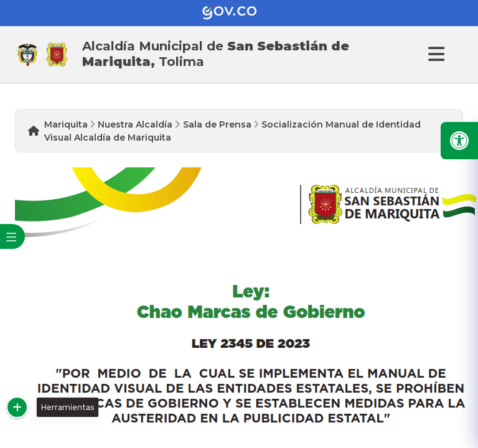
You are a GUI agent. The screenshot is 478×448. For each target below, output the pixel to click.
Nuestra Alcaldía (135, 124)
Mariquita (66, 124)
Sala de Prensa (217, 124)
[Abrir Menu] (434, 54)
